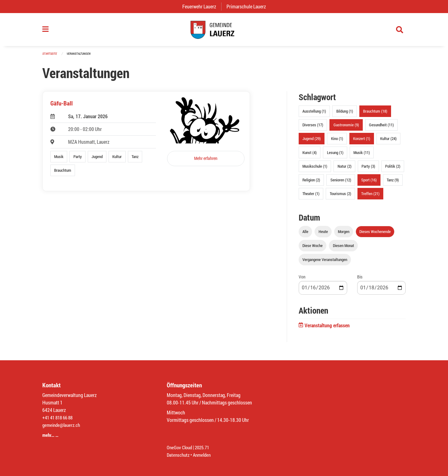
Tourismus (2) (341, 197)
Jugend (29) (312, 142)
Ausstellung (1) (314, 114)
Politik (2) (393, 169)
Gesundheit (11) (381, 128)
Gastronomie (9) (346, 128)
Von (302, 280)
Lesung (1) (335, 155)
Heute (323, 235)
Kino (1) (337, 142)
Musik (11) (362, 155)
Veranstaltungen (81, 56)
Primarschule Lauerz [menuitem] (249, 6)
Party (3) (368, 169)
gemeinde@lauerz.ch (63, 425)
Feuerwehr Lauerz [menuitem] (202, 6)
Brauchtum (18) (375, 114)
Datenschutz (179, 455)
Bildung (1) (345, 114)
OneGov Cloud (180, 447)
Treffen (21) (370, 197)
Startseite (50, 56)
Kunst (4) (310, 155)
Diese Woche (313, 249)
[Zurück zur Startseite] (224, 31)
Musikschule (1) (315, 169)
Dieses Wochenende (375, 235)
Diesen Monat (343, 249)
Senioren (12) (341, 183)
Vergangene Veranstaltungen (325, 263)
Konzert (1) (362, 142)
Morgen (344, 235)
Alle (305, 235)
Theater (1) (311, 197)
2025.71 (205, 447)
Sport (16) (369, 183)
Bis (360, 280)
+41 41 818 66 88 (59, 417)
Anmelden (204, 455)
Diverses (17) (313, 128)
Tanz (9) (393, 183)
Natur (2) (345, 169)
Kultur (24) (388, 142)
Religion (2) (311, 183)
